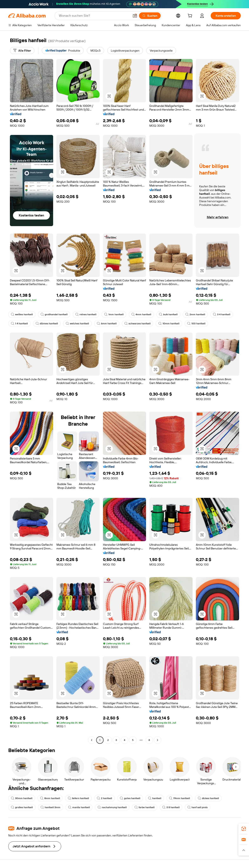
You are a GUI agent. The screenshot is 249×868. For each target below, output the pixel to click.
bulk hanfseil (168, 314)
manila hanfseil (79, 807)
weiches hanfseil (77, 324)
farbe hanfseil (144, 807)
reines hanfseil (86, 314)
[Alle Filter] (22, 51)
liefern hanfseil (78, 798)
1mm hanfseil (114, 314)
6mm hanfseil (107, 324)
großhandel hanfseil (54, 314)
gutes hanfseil (130, 798)
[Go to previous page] (92, 740)
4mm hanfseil (141, 314)
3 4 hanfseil (222, 314)
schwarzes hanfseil (137, 324)
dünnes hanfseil (47, 324)
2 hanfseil (104, 798)
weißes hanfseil (22, 314)
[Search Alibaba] (94, 16)
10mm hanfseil (169, 324)
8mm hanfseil (50, 798)
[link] (244, 829)
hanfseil (155, 798)
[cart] (191, 16)
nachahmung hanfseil (112, 807)
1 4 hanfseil (19, 324)
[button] (135, 16)
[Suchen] (150, 16)
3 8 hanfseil (171, 807)
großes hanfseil (22, 807)
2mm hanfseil (195, 314)
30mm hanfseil (22, 798)
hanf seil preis (198, 807)
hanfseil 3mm (50, 807)
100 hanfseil (196, 324)
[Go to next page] (158, 740)
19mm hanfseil (179, 798)
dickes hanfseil (208, 798)
